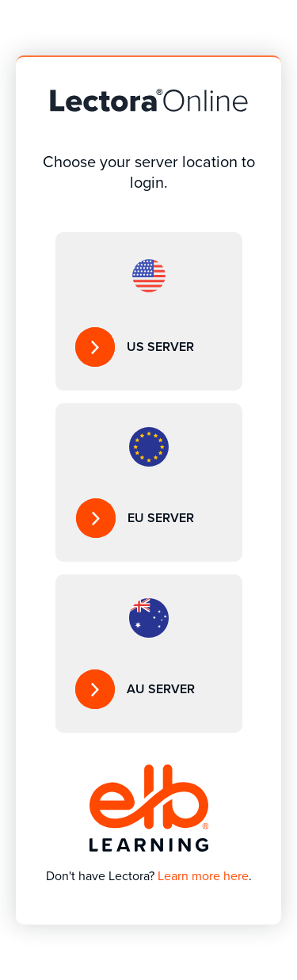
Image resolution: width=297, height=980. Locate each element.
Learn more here (203, 876)
